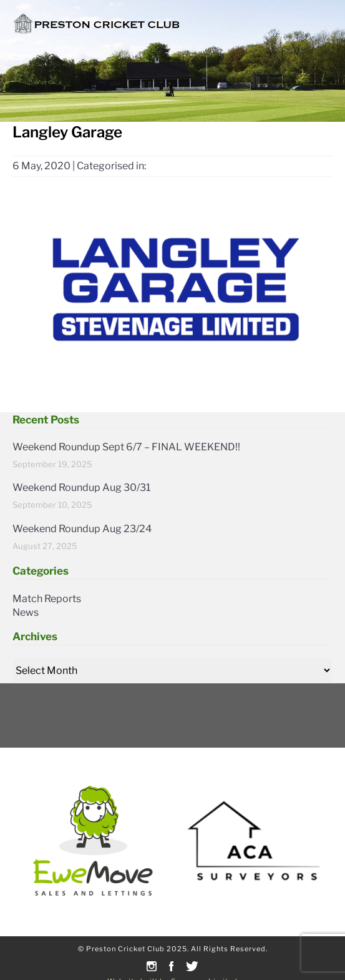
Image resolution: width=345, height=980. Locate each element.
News (26, 612)
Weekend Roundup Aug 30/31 (81, 488)
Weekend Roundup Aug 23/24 (82, 529)
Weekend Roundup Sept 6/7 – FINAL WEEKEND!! (126, 447)
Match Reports (47, 599)
